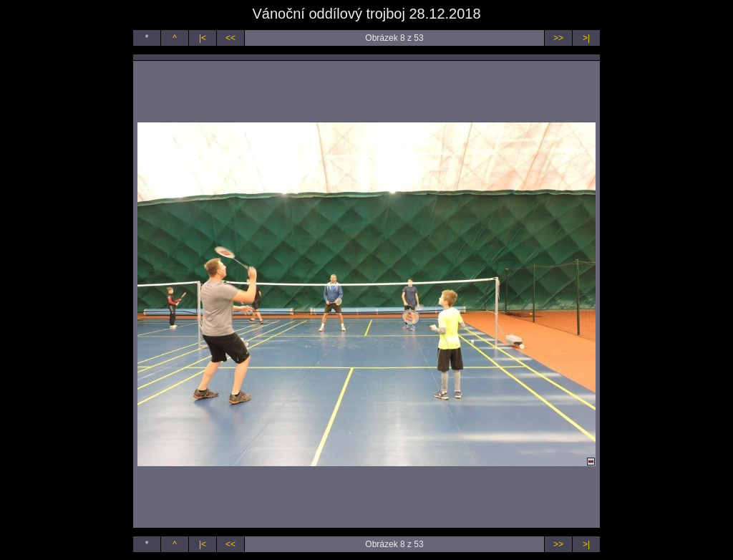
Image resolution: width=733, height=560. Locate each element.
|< (203, 38)
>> (558, 38)
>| (586, 38)
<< (230, 38)
